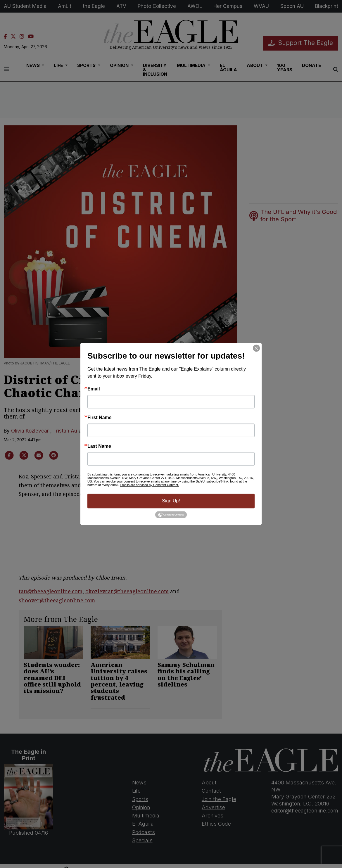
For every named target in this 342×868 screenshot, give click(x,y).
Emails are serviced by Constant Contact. (149, 485)
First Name (100, 418)
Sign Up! (171, 501)
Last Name (99, 446)
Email (94, 389)
